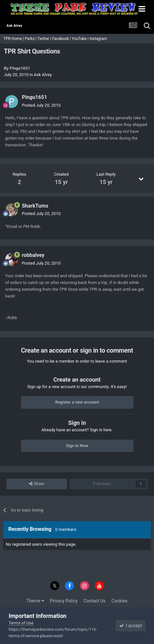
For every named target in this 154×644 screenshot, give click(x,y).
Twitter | (45, 39)
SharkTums (35, 206)
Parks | (31, 39)
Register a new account (77, 402)
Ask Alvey (43, 75)
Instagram (99, 39)
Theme (35, 601)
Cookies (120, 601)
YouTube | (81, 39)
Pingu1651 (20, 68)
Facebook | (62, 39)
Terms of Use (21, 623)
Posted (41, 105)
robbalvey (33, 255)
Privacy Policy (64, 601)
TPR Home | (13, 39)
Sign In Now (77, 446)
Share (36, 484)
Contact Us (95, 601)
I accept (131, 626)
